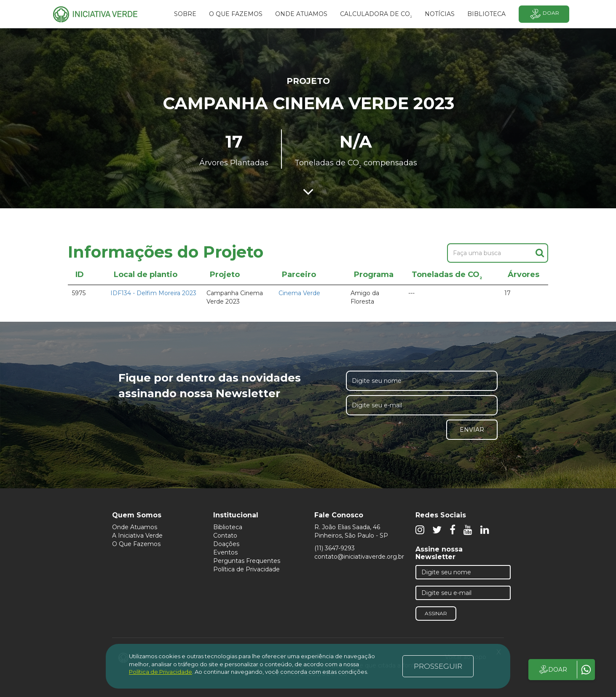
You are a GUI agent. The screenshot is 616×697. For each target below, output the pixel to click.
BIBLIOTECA (486, 14)
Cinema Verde (299, 293)
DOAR (553, 670)
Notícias (440, 14)
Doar (544, 14)
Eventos (225, 552)
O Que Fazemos (136, 544)
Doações (226, 544)
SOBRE (185, 14)
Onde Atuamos (135, 527)
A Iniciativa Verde (137, 536)
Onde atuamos (301, 14)
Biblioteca (228, 527)
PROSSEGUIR (438, 666)
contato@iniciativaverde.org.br (359, 557)
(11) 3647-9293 (335, 548)
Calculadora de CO (376, 15)
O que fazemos (236, 14)
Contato (225, 536)
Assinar (436, 613)
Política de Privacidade (246, 569)
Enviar (472, 430)
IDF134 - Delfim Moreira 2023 (153, 293)
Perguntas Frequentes (247, 561)
